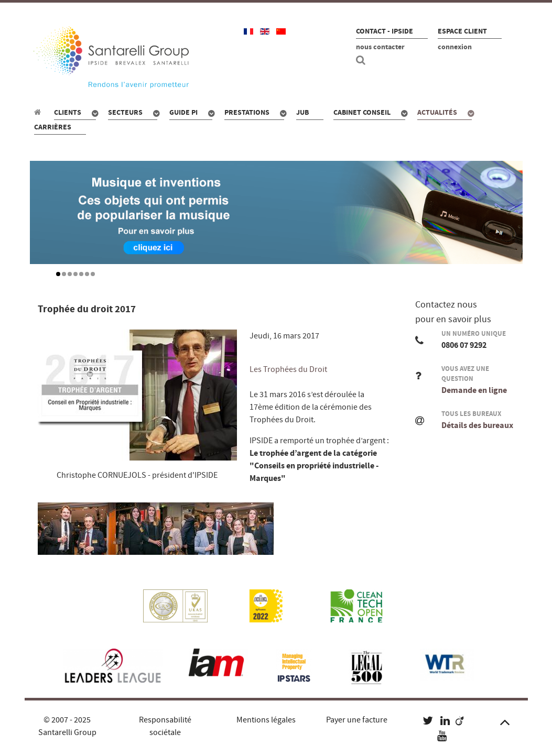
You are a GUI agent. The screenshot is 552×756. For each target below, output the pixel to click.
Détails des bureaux (477, 425)
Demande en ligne (474, 390)
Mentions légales (266, 720)
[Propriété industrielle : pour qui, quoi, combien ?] (39, 112)
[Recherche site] (362, 60)
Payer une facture (357, 720)
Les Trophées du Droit (288, 369)
